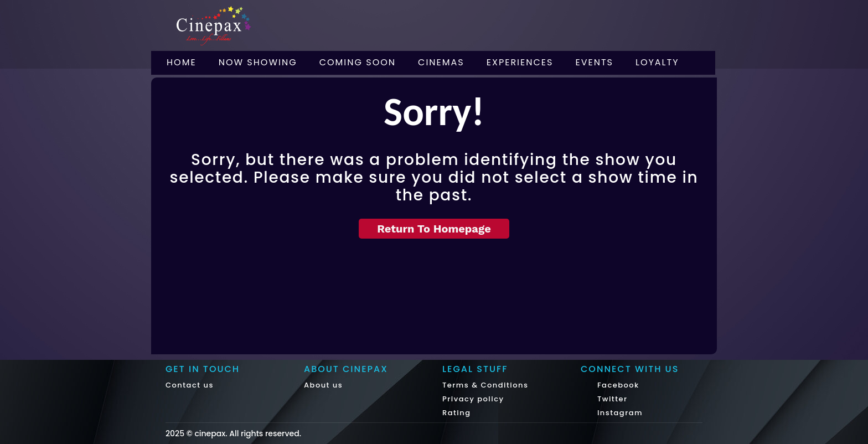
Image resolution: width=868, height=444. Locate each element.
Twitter (611, 399)
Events (594, 62)
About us (323, 385)
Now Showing (258, 62)
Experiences (520, 62)
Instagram (619, 413)
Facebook (617, 385)
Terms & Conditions (485, 385)
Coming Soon (358, 62)
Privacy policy (473, 399)
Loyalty (657, 62)
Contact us (190, 385)
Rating (457, 413)
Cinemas (441, 62)
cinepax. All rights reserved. (248, 433)
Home (182, 62)
